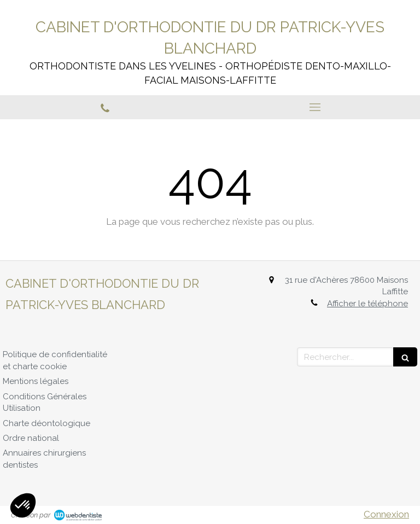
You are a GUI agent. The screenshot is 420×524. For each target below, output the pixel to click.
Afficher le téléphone (367, 304)
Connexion (386, 514)
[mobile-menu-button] (315, 107)
